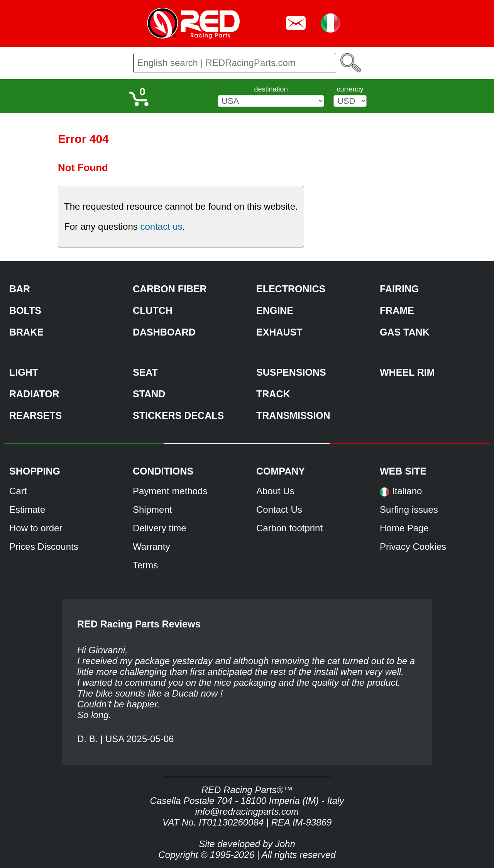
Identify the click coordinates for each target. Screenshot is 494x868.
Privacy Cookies (413, 547)
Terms (145, 565)
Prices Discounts (44, 547)
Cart (18, 491)
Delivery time (160, 528)
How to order (36, 528)
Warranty (151, 547)
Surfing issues (409, 509)
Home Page (404, 528)
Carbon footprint (289, 528)
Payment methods (170, 491)
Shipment (152, 509)
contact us (161, 226)
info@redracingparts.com (247, 811)
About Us (275, 491)
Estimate (27, 509)
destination (271, 89)
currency (350, 89)
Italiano (407, 491)
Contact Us (279, 509)
